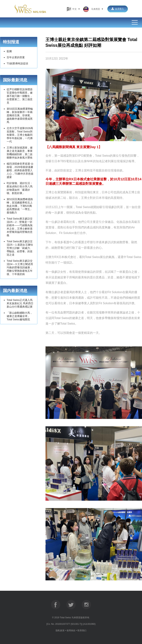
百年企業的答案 (16, 57)
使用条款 (71, 630)
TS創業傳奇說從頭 (17, 63)
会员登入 (118, 9)
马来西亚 (93, 9)
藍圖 (9, 51)
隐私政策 (60, 630)
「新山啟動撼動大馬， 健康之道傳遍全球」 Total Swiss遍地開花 (20, 316)
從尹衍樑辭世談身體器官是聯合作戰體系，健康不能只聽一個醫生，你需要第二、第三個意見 (20, 96)
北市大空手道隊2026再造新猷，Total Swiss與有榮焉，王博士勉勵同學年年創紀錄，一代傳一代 (20, 135)
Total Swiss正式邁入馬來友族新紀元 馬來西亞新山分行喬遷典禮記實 (20, 303)
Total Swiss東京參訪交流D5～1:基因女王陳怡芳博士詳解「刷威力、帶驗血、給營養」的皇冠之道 (20, 248)
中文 (73, 9)
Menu (71, 22)
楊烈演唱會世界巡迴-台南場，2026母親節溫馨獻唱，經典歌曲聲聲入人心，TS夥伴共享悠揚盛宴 (20, 170)
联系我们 (82, 630)
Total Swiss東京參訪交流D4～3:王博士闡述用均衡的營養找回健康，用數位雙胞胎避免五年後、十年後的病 (20, 267)
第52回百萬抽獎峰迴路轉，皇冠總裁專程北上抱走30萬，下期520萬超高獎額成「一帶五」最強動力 (20, 206)
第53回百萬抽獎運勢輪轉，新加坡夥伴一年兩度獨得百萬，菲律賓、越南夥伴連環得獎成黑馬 (20, 115)
